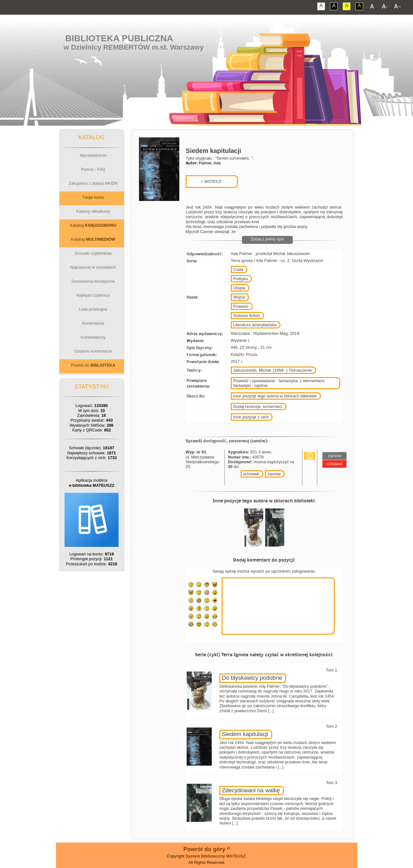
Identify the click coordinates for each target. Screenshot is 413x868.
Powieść (241, 306)
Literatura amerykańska (255, 325)
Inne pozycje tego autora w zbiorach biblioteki (275, 396)
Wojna (239, 297)
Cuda (238, 269)
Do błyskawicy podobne (252, 678)
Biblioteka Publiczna (119, 38)
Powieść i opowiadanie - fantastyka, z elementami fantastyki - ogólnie (279, 383)
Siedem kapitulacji (245, 734)
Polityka (241, 279)
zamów (274, 474)
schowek (251, 474)
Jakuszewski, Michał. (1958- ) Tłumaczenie (273, 370)
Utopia (239, 288)
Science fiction (247, 316)
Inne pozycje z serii (251, 417)
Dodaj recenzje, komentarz (258, 406)
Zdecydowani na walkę (251, 790)
